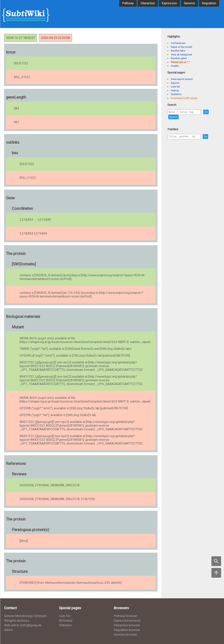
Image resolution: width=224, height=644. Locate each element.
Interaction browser (127, 625)
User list (175, 87)
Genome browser (125, 635)
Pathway (128, 3)
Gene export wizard (182, 79)
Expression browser (127, 621)
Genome (189, 3)
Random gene (179, 58)
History (175, 91)
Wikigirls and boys (17, 621)
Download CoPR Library (184, 98)
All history (66, 621)
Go (214, 112)
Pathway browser (125, 616)
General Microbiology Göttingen (25, 616)
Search (173, 118)
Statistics (176, 94)
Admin (8, 630)
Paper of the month (182, 47)
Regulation (209, 3)
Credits (175, 66)
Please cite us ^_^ (180, 62)
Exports (175, 83)
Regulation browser (127, 630)
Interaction (148, 3)
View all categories (181, 55)
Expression (169, 3)
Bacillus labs (178, 51)
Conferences (178, 43)
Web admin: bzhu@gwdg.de (23, 625)
